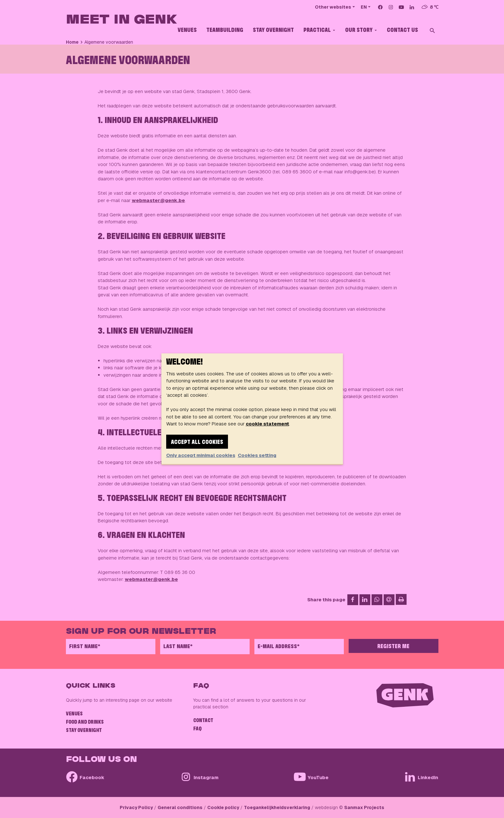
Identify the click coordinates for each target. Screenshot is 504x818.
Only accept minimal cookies (201, 455)
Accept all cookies (197, 442)
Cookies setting (257, 455)
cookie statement (267, 424)
